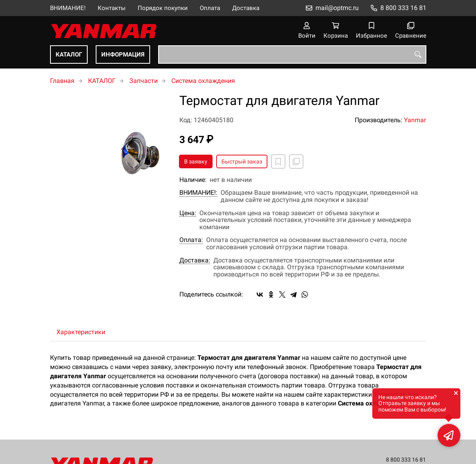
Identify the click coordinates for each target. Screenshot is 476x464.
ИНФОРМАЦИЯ (123, 54)
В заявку (196, 161)
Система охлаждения (203, 81)
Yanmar (415, 120)
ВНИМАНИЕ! (68, 8)
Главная (62, 81)
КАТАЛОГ (69, 54)
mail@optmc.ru (337, 8)
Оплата (210, 8)
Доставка (246, 8)
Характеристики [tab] (81, 332)
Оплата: (191, 240)
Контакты (112, 8)
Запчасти (144, 81)
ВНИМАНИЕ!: (198, 193)
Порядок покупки (163, 8)
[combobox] (292, 54)
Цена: (188, 213)
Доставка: (195, 260)
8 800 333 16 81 (403, 8)
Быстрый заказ (242, 161)
